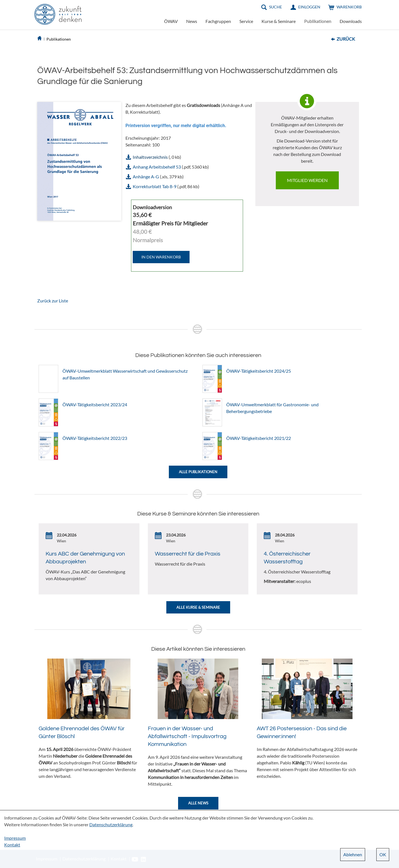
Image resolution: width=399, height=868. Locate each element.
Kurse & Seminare (279, 21)
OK (383, 854)
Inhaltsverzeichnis (150, 157)
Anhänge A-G (146, 177)
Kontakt (12, 845)
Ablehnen (353, 854)
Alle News (198, 803)
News (192, 21)
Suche (276, 7)
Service (246, 21)
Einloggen (309, 7)
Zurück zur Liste (53, 301)
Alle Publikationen (198, 472)
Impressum (15, 838)
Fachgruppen (218, 21)
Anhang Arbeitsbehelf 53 (157, 167)
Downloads (351, 21)
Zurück (346, 39)
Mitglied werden (307, 180)
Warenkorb (349, 7)
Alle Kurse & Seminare (198, 607)
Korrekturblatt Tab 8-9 (155, 186)
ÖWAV (171, 21)
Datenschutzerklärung (111, 824)
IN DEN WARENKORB (161, 257)
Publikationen (318, 21)
